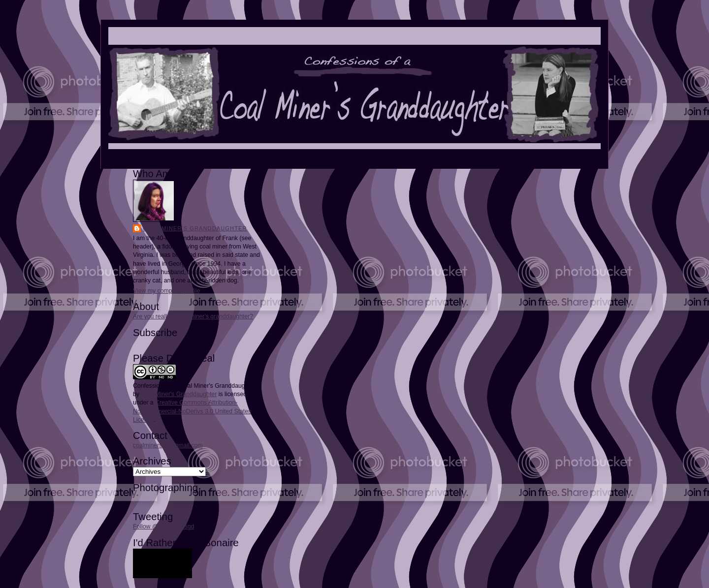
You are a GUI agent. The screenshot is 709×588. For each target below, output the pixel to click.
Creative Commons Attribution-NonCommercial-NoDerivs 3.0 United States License (192, 411)
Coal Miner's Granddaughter (195, 228)
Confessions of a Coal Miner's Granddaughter (194, 386)
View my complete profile (166, 291)
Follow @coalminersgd (163, 526)
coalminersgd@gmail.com (168, 445)
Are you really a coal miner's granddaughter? (193, 316)
